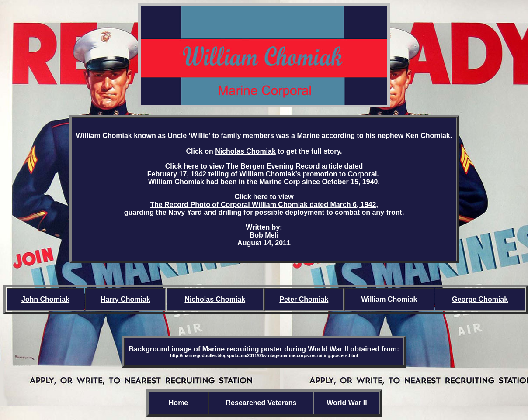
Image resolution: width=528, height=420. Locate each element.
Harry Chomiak (125, 299)
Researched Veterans (261, 403)
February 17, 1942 (177, 174)
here (191, 166)
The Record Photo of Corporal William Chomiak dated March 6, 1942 (263, 205)
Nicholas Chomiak (245, 151)
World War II (347, 403)
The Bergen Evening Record (273, 166)
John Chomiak (45, 299)
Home (178, 403)
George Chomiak (480, 299)
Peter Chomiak (304, 299)
